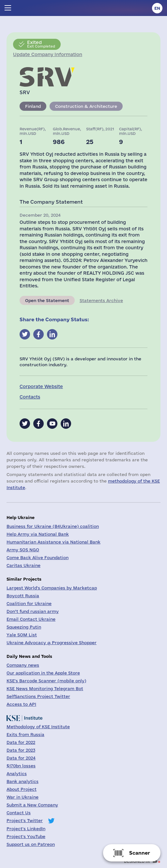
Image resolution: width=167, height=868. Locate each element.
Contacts (30, 397)
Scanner (140, 853)
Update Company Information (48, 54)
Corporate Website (41, 386)
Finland (33, 106)
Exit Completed (41, 44)
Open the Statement (47, 300)
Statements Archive (101, 300)
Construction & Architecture (86, 106)
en (157, 8)
